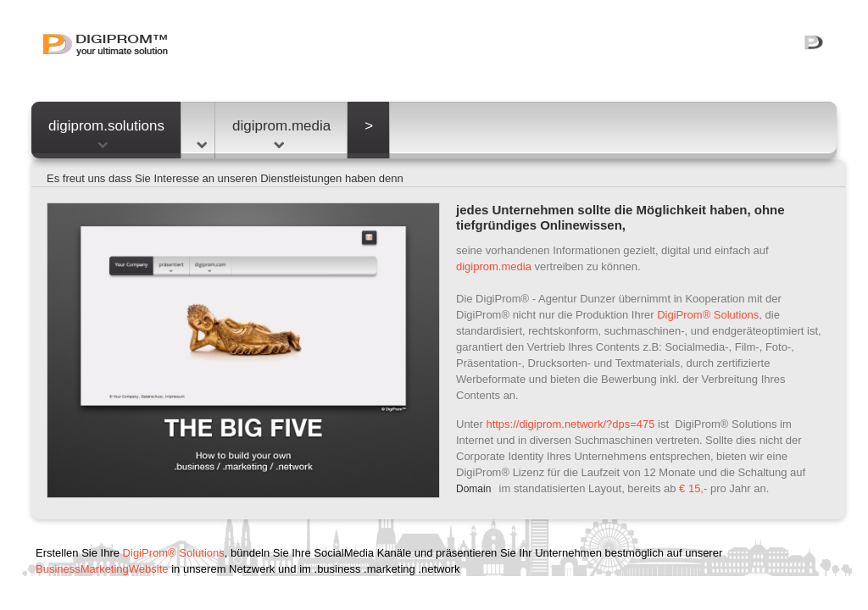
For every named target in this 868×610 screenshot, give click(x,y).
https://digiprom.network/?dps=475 (570, 424)
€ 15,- (693, 488)
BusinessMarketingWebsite (102, 569)
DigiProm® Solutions (708, 315)
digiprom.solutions (106, 133)
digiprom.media (281, 133)
